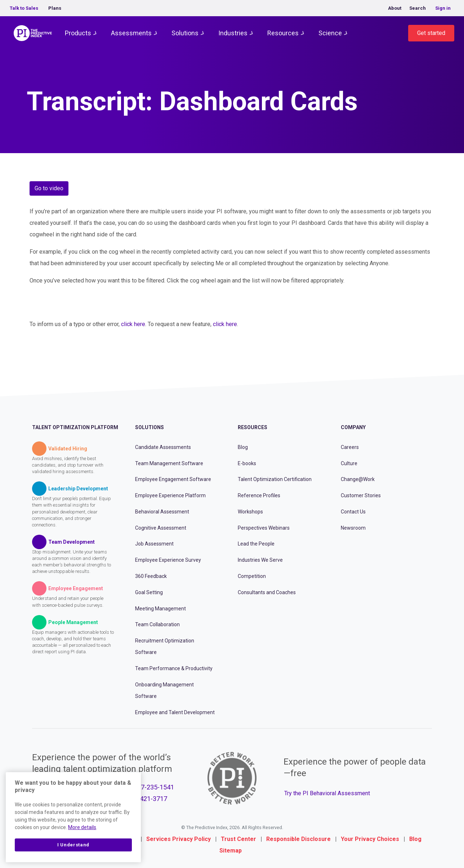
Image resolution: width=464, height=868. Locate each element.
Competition (252, 576)
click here (133, 324)
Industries (233, 33)
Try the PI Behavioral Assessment (327, 793)
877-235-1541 (154, 787)
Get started (431, 33)
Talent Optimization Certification (275, 479)
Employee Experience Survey (168, 560)
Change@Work (358, 479)
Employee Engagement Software (173, 479)
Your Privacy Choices (370, 839)
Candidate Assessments (163, 447)
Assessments (131, 33)
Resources (283, 33)
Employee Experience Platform (170, 495)
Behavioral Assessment (162, 512)
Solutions (185, 33)
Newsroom (353, 528)
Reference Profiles (259, 495)
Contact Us (353, 512)
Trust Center (238, 839)
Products (78, 33)
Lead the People (256, 544)
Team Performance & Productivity (174, 668)
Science (330, 33)
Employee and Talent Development (175, 712)
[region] (73, 817)
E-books (247, 463)
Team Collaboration (157, 624)
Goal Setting (149, 592)
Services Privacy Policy (179, 839)
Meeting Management (160, 609)
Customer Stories (361, 495)
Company (353, 427)
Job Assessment (154, 544)
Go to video (49, 188)
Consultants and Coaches (267, 592)
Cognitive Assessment (161, 528)
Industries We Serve (260, 560)
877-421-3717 (147, 799)
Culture (349, 463)
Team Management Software (169, 463)
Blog (243, 447)
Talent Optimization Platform (75, 427)
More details (82, 827)
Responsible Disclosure (298, 839)
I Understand (73, 845)
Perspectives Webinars (264, 528)
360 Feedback (151, 576)
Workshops (250, 512)
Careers (350, 447)
